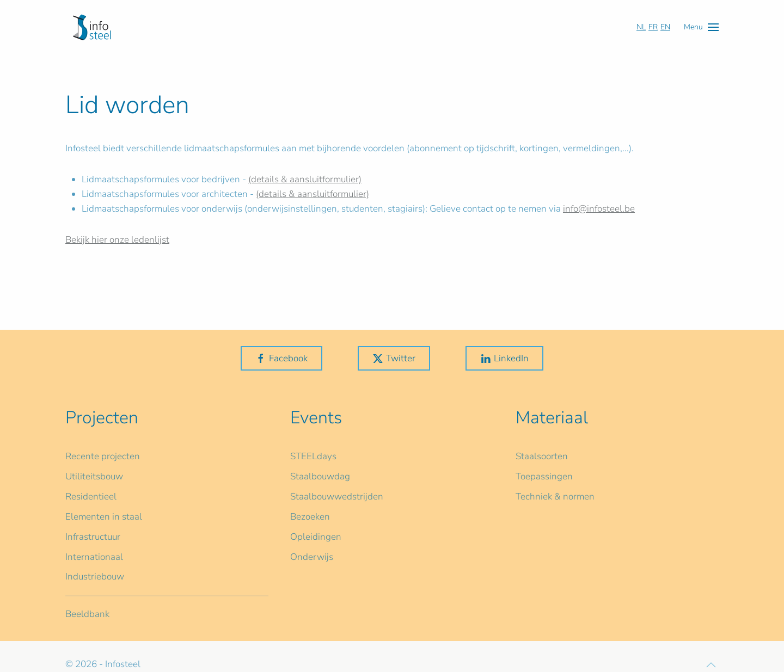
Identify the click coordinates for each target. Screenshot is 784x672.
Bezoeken (310, 517)
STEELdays (313, 456)
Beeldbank (87, 614)
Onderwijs (312, 557)
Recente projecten (103, 456)
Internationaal (94, 557)
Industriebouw (95, 577)
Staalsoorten (542, 456)
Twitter (394, 358)
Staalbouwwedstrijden (337, 497)
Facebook (281, 358)
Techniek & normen (555, 497)
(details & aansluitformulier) (305, 179)
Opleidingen (316, 537)
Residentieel (91, 497)
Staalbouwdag (320, 476)
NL (641, 27)
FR (653, 27)
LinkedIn (504, 358)
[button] (701, 27)
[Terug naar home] (92, 27)
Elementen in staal (104, 517)
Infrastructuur (93, 537)
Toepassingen (544, 476)
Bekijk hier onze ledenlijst (117, 240)
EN (665, 27)
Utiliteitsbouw (94, 476)
